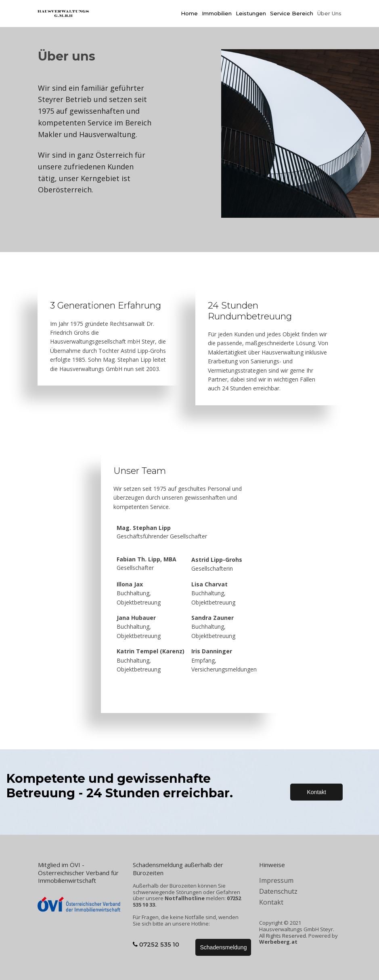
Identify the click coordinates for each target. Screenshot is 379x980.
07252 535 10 (156, 944)
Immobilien (217, 13)
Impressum (276, 880)
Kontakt (271, 902)
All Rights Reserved (283, 936)
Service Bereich (292, 13)
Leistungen (251, 13)
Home (189, 13)
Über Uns (329, 13)
